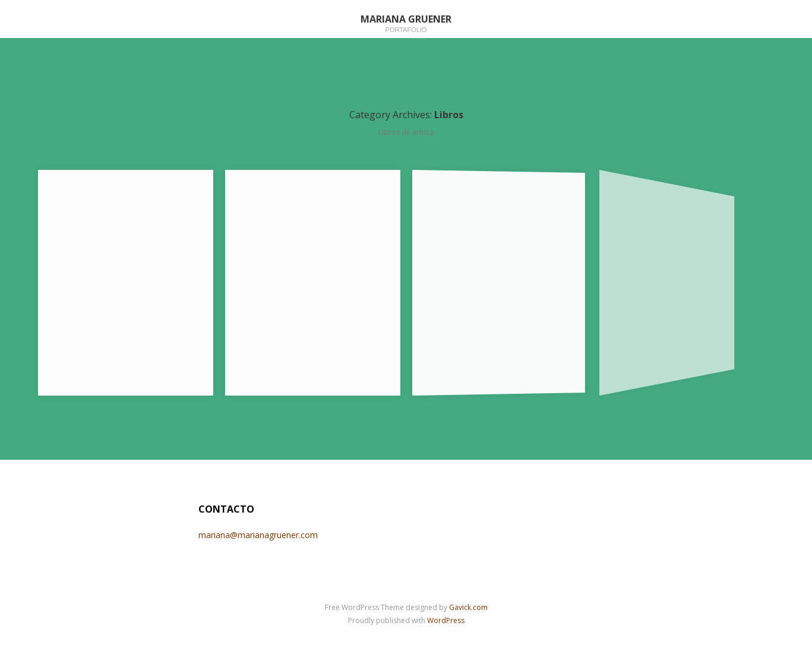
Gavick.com (468, 607)
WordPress (446, 620)
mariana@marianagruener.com (258, 535)
